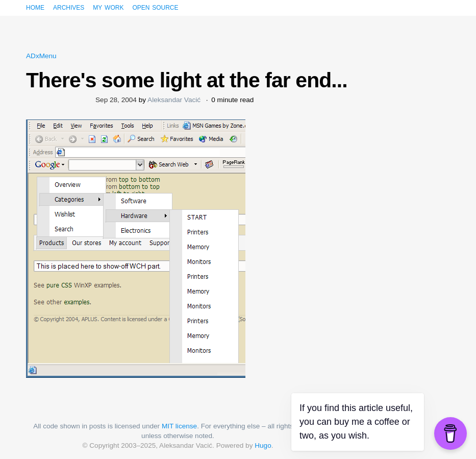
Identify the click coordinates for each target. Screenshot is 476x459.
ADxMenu (41, 56)
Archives (69, 7)
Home (35, 7)
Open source (155, 7)
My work (108, 7)
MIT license (179, 426)
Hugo (263, 445)
